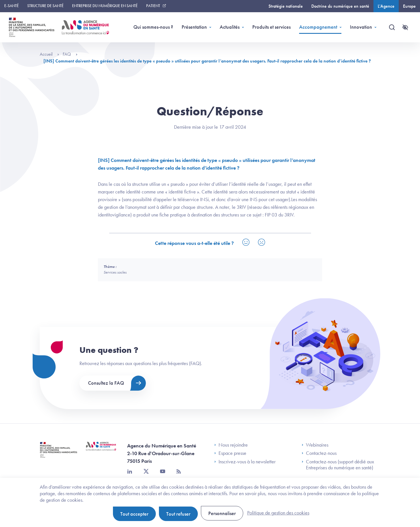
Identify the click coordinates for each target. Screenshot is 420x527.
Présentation (194, 27)
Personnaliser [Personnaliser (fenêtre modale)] (222, 513)
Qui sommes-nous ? (153, 27)
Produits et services (271, 27)
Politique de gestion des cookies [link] (278, 513)
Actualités (230, 27)
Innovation (361, 27)
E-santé (11, 6)
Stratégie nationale (286, 6)
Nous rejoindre (231, 445)
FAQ (70, 54)
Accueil (49, 54)
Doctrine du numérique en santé (340, 6)
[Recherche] (392, 27)
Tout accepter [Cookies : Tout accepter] (134, 514)
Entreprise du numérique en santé (105, 6)
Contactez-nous (319, 453)
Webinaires (315, 445)
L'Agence (386, 6)
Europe (409, 6)
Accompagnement (318, 27)
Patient (153, 6)
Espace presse (230, 453)
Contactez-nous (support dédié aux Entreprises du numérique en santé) (338, 465)
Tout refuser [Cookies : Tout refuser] (178, 514)
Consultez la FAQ (106, 383)
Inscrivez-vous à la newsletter (245, 462)
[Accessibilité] (405, 27)
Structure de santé (45, 6)
